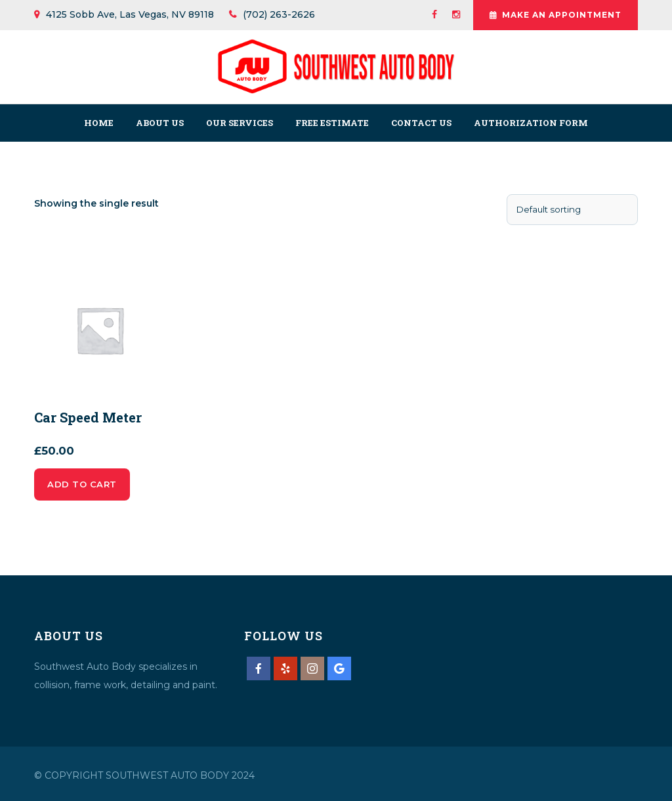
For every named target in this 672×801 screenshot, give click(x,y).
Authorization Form (531, 123)
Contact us (421, 123)
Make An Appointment (556, 15)
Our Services (240, 123)
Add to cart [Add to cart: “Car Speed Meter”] (82, 484)
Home (99, 123)
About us (160, 123)
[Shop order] (572, 210)
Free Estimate (332, 123)
